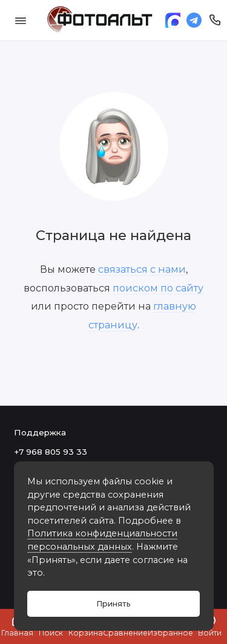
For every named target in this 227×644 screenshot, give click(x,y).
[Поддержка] (215, 20)
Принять (113, 604)
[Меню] (21, 20)
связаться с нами (142, 269)
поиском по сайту (158, 288)
